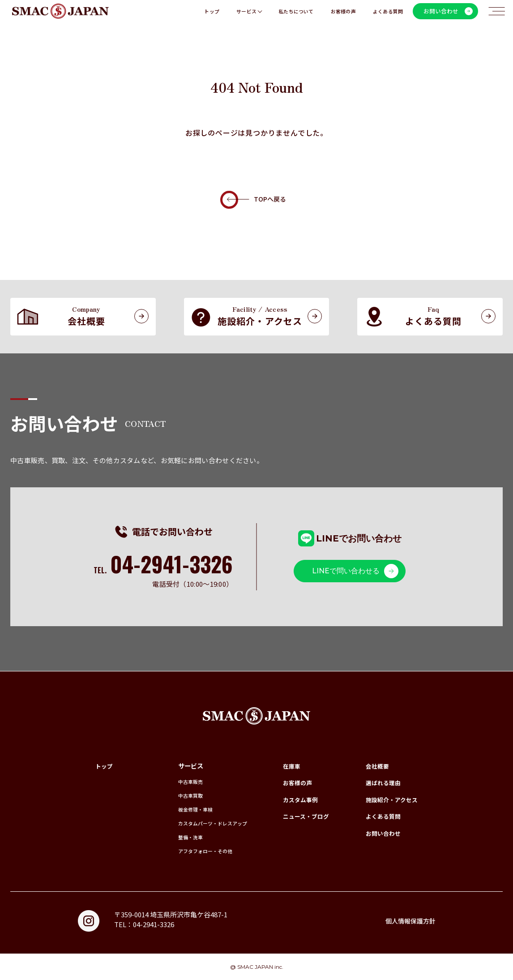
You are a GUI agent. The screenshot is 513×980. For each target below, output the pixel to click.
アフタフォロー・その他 (192, 851)
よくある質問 (388, 16)
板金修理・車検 (180, 809)
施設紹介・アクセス (390, 799)
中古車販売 (174, 781)
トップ (212, 16)
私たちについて (296, 16)
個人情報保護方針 (409, 921)
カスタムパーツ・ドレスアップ (201, 823)
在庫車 (286, 766)
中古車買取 (174, 795)
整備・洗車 (174, 837)
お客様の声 (343, 16)
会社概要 (374, 766)
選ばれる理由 (380, 782)
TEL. (162, 570)
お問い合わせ (380, 833)
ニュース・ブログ (301, 816)
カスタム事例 (295, 799)
